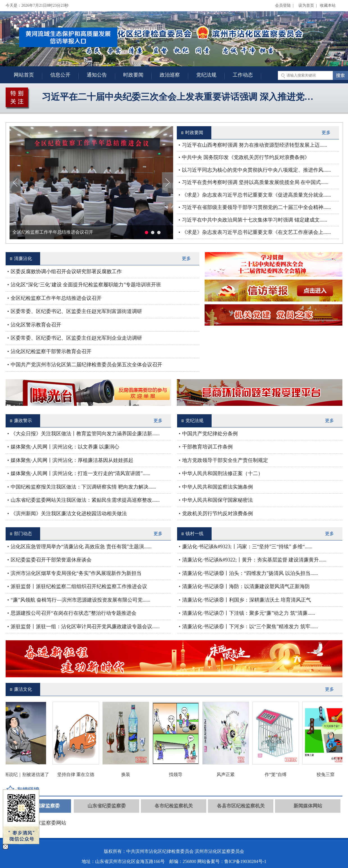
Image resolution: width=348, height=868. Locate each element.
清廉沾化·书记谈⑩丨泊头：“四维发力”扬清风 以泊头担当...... (250, 573)
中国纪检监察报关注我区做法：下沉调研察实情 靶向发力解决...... (83, 487)
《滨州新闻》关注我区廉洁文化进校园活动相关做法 (69, 514)
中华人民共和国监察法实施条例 (217, 487)
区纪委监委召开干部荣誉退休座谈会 (51, 560)
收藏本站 (328, 5)
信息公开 (60, 75)
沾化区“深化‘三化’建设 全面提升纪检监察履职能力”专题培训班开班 (86, 285)
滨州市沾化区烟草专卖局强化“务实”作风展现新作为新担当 (76, 573)
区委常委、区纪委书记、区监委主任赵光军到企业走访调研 (76, 338)
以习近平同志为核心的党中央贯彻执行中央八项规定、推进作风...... (256, 170)
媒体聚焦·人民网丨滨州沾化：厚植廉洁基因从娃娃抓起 (72, 460)
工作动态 (243, 75)
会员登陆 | (285, 5)
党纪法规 (206, 75)
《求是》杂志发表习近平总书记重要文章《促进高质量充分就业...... (256, 195)
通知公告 (97, 75)
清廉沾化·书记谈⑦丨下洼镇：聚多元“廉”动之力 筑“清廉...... (249, 613)
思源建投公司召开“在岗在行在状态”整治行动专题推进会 (74, 613)
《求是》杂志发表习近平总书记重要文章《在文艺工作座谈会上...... (256, 232)
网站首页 (24, 75)
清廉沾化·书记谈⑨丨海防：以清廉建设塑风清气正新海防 (246, 586)
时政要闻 (133, 75)
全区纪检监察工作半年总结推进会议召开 (53, 232)
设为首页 (306, 5)
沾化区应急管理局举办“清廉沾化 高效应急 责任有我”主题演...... (81, 547)
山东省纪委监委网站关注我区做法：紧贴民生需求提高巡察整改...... (85, 500)
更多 (326, 133)
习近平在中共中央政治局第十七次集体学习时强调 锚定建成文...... (255, 220)
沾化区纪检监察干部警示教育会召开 (51, 351)
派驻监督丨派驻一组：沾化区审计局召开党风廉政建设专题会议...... (85, 627)
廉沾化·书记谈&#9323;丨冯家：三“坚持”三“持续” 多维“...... (247, 547)
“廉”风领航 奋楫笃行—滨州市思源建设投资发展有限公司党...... (80, 600)
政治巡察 (170, 75)
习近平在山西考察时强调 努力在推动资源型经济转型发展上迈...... (255, 145)
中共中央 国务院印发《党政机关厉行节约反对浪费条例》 (246, 157)
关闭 (112, 47)
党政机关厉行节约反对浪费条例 (217, 514)
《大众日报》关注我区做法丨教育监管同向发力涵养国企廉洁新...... (85, 434)
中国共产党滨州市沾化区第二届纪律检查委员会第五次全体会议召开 (86, 365)
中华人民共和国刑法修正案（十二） (223, 473)
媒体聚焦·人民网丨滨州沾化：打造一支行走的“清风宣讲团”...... (80, 473)
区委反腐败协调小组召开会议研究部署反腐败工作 (66, 271)
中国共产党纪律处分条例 (210, 434)
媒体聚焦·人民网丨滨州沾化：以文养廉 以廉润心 (65, 447)
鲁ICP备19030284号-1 (245, 861)
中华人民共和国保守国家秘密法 (217, 500)
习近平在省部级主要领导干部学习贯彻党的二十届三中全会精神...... (256, 207)
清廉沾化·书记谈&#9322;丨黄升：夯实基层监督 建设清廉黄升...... (254, 560)
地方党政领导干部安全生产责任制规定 (225, 460)
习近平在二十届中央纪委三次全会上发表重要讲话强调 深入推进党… (178, 97)
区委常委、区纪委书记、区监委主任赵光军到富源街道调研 (76, 311)
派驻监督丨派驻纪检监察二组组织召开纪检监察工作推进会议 (79, 586)
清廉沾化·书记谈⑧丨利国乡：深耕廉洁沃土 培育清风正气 (247, 600)
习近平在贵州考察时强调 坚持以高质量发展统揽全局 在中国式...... (255, 182)
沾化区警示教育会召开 (36, 325)
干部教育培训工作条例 (207, 447)
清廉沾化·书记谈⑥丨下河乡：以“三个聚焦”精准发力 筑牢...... (250, 627)
